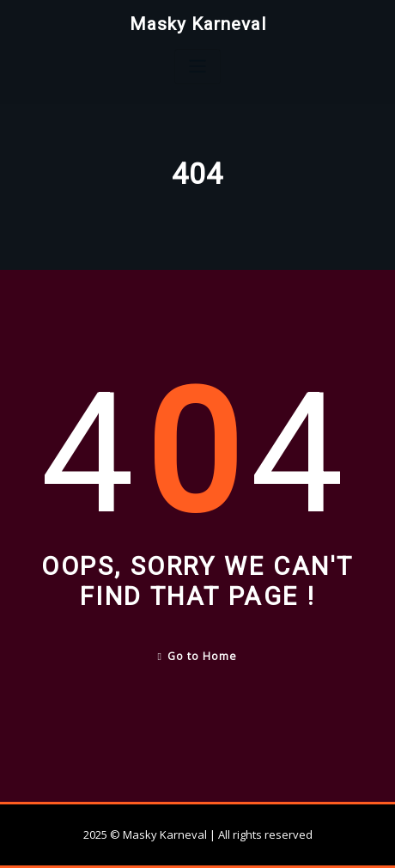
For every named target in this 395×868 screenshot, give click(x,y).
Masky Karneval (198, 24)
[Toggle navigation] (197, 67)
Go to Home (198, 656)
